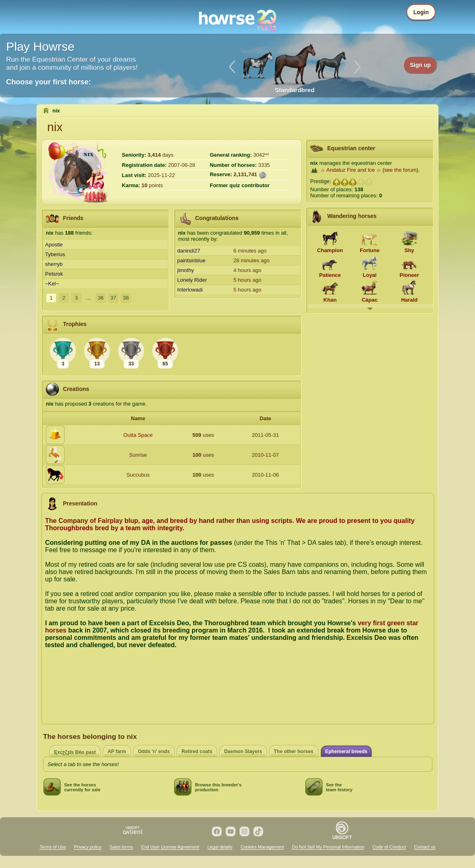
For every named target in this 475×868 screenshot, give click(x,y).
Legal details (220, 847)
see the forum (401, 170)
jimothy (186, 270)
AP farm (117, 751)
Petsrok (54, 274)
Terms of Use (53, 847)
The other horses (294, 751)
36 (101, 298)
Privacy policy (87, 847)
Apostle (54, 245)
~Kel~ (52, 284)
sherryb (54, 264)
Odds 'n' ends (154, 751)
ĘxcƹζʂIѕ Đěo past (75, 752)
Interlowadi (190, 290)
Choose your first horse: (49, 82)
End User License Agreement (170, 847)
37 (113, 298)
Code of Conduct (389, 847)
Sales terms (121, 847)
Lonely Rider (192, 280)
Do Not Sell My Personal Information (328, 847)
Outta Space (138, 435)
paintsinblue (191, 260)
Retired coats (197, 751)
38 (126, 298)
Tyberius (55, 254)
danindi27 (189, 251)
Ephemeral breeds (346, 751)
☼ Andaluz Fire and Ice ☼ (351, 170)
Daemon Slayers (243, 751)
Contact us (425, 847)
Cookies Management (262, 847)
